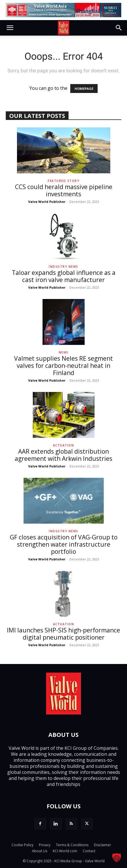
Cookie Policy (22, 845)
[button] (10, 28)
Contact (89, 851)
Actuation (64, 445)
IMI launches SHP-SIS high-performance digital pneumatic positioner (64, 634)
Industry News (64, 267)
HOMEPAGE (84, 89)
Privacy (45, 845)
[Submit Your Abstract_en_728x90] (64, 10)
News (64, 352)
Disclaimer (103, 845)
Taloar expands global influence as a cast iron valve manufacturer (64, 276)
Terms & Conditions (72, 845)
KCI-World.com (65, 851)
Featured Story (64, 181)
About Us (40, 851)
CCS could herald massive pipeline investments (64, 190)
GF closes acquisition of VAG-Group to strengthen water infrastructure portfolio (64, 544)
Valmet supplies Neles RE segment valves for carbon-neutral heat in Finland (64, 366)
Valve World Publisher (47, 202)
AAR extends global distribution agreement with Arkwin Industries (64, 455)
